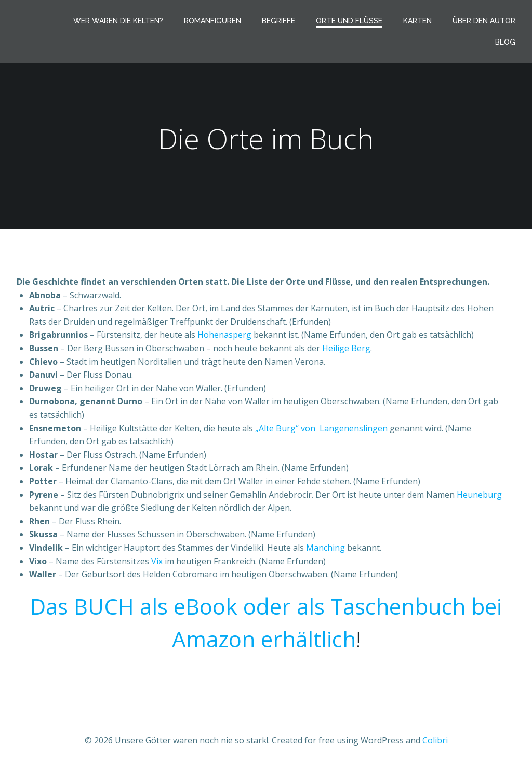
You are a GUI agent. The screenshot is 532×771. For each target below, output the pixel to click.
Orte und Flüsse (349, 21)
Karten (417, 21)
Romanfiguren (212, 21)
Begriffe (278, 21)
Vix (157, 561)
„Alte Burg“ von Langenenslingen (321, 428)
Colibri (435, 740)
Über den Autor (484, 21)
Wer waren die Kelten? (118, 21)
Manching (325, 548)
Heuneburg (479, 495)
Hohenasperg (224, 335)
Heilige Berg (346, 348)
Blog (505, 42)
